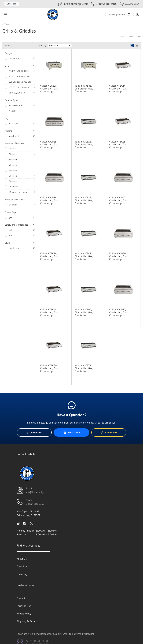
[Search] (119, 14)
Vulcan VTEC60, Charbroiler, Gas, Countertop (49, 368)
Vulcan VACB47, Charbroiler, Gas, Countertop (118, 200)
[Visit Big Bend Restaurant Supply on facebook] (25, 523)
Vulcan (7, 24)
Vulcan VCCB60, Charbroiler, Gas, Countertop (84, 312)
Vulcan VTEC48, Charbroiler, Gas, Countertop (49, 312)
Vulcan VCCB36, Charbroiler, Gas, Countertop (84, 200)
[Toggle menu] (6, 14)
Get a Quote (72, 432)
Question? (12, 4)
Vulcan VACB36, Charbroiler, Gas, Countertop (49, 200)
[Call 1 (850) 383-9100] (104, 4)
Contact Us (34, 432)
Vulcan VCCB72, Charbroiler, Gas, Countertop (84, 368)
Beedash (90, 634)
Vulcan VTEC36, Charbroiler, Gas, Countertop (49, 256)
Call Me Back (129, 4)
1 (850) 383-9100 (35, 504)
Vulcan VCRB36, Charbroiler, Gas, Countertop (84, 89)
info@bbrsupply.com (37, 492)
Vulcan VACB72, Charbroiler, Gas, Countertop (118, 312)
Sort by (43, 46)
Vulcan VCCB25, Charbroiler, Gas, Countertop (84, 144)
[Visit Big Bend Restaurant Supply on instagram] (18, 523)
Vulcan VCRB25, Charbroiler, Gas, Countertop (49, 89)
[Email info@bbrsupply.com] (73, 4)
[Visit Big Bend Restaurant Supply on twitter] (31, 523)
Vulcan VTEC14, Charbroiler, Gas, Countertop (118, 89)
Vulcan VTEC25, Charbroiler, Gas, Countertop (118, 144)
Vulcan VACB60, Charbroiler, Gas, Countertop (118, 256)
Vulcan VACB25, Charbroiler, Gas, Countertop (49, 144)
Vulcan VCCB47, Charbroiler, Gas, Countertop (84, 256)
